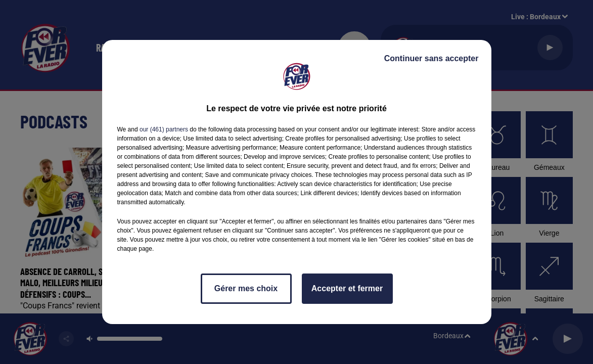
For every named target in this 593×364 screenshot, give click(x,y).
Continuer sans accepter (431, 58)
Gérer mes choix (246, 288)
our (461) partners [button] (164, 129)
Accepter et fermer (347, 288)
